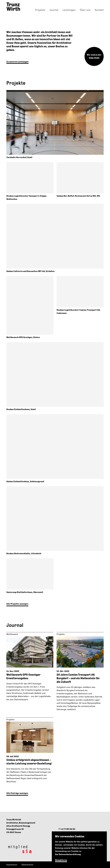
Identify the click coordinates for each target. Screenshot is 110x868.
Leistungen (69, 10)
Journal (54, 10)
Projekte (40, 10)
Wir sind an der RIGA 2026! (94, 56)
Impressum (12, 865)
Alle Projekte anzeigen (17, 604)
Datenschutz (27, 865)
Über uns (85, 10)
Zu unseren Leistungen (17, 62)
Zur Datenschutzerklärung (68, 854)
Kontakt (99, 10)
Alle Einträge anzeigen (17, 793)
